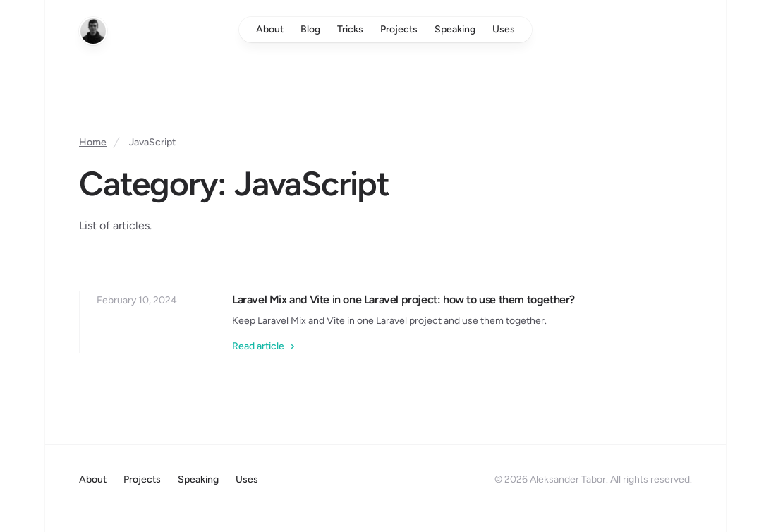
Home (93, 142)
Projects (399, 29)
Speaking (455, 29)
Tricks (350, 29)
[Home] (93, 31)
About (270, 29)
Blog (310, 29)
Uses (504, 29)
